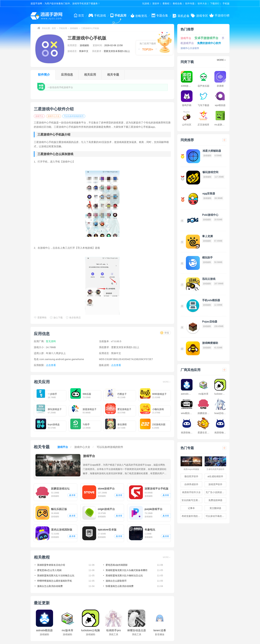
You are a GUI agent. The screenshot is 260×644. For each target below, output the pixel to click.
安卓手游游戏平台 (206, 38)
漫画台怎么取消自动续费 (50, 586)
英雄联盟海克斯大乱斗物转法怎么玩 (124, 575)
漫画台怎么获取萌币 (116, 581)
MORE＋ (167, 382)
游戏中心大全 (54, 116)
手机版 (226, 3)
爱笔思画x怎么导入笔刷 (49, 570)
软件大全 (202, 3)
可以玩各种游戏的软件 (74, 116)
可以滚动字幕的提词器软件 (216, 516)
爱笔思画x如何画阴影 (117, 565)
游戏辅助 (74, 28)
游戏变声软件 (215, 484)
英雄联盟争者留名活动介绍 (51, 565)
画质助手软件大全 (191, 492)
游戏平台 (39, 116)
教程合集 (177, 3)
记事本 (191, 508)
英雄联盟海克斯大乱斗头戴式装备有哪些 (127, 570)
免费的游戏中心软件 (209, 43)
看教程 (166, 3)
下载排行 (215, 3)
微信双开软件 (191, 476)
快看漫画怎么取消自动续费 (120, 586)
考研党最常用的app (192, 516)
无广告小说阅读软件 (216, 492)
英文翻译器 (215, 508)
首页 (54, 28)
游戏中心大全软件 (190, 48)
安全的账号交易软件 (192, 500)
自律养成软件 (191, 484)
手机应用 (63, 28)
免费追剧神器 (215, 500)
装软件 (156, 3)
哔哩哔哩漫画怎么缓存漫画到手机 (55, 581)
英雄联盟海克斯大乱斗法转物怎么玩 (56, 575)
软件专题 (190, 3)
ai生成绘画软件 (215, 476)
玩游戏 (146, 3)
